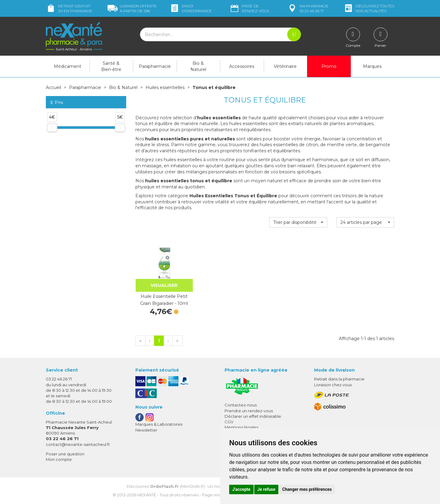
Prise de (249, 8)
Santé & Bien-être (111, 66)
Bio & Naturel (198, 66)
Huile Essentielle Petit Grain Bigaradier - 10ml (164, 300)
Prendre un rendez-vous (249, 411)
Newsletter (146, 430)
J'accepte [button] (241, 489)
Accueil (53, 87)
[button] (298, 222)
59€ (132, 8)
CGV (229, 422)
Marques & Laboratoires (159, 424)
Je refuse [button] (266, 489)
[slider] (52, 128)
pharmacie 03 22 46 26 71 (308, 8)
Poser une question (65, 454)
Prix (57, 103)
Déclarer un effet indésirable (253, 416)
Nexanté (147, 495)
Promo (329, 66)
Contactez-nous (241, 405)
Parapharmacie (155, 66)
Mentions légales (241, 427)
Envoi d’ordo (191, 8)
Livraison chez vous (333, 385)
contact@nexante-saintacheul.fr (78, 444)
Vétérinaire (285, 66)
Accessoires (242, 66)
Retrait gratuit (69, 8)
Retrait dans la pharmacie (339, 379)
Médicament (68, 66)
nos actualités (369, 8)
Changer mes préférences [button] (307, 489)
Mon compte (59, 459)
